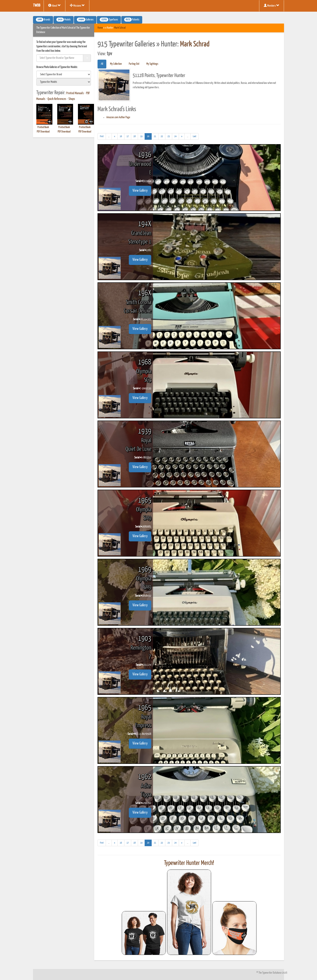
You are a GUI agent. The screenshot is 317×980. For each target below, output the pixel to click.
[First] (102, 136)
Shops (72, 99)
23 (169, 136)
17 (128, 136)
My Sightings (152, 64)
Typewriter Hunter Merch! (189, 863)
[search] (64, 74)
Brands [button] (43, 20)
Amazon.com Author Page (118, 117)
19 (141, 136)
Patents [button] (132, 20)
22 (162, 136)
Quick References (57, 99)
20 (149, 136)
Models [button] (64, 20)
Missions (77, 6)
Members (272, 6)
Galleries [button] (85, 20)
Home (100, 28)
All (102, 64)
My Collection (116, 64)
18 (135, 136)
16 (121, 136)
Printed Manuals (75, 93)
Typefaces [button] (109, 20)
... (110, 137)
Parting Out (134, 64)
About (54, 6)
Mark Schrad (120, 28)
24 (175, 136)
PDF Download (43, 132)
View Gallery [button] (140, 191)
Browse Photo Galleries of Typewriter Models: (57, 67)
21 (155, 136)
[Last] (194, 136)
